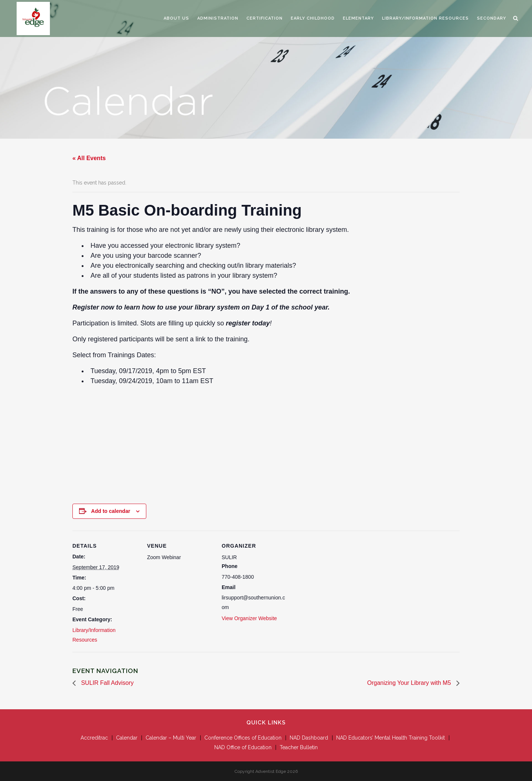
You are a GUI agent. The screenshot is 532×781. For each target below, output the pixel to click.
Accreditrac (94, 738)
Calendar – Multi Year (171, 738)
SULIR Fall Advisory (107, 683)
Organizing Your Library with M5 (410, 683)
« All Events (89, 158)
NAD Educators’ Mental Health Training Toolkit (391, 738)
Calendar (127, 738)
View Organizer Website (249, 618)
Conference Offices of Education (243, 738)
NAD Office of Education (243, 747)
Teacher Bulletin (299, 747)
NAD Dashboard (309, 738)
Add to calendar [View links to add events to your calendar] (111, 511)
